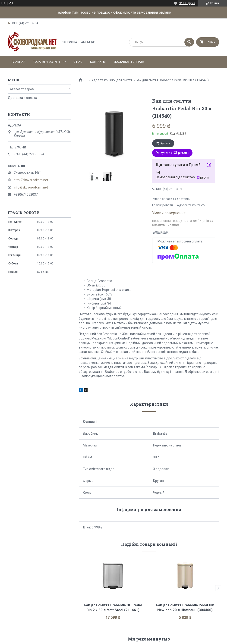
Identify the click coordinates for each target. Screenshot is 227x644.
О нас (78, 62)
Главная (19, 62)
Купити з (175, 153)
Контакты (98, 62)
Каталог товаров (21, 89)
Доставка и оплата (129, 62)
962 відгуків (187, 3)
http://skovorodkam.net (31, 180)
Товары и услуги (46, 62)
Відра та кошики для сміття (112, 80)
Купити (165, 143)
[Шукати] (189, 42)
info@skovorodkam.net (31, 187)
